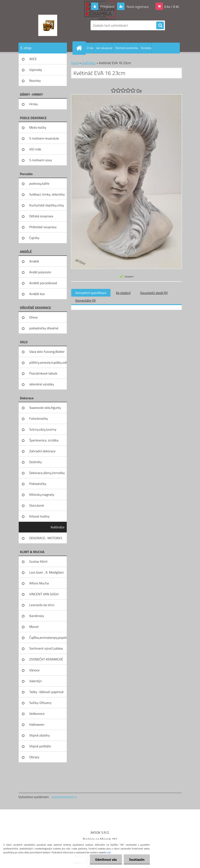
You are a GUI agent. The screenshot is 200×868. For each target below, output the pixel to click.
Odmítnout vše (106, 859)
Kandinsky (37, 616)
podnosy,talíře (39, 183)
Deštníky (36, 462)
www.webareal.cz (64, 797)
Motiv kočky (38, 127)
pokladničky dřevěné (44, 328)
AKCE (33, 59)
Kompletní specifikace (91, 293)
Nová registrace (137, 7)
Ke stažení (123, 293)
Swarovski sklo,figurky (45, 408)
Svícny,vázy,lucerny (43, 429)
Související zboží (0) (154, 293)
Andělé (34, 261)
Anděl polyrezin (40, 272)
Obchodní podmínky (127, 48)
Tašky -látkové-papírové (47, 692)
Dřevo (34, 317)
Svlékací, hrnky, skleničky (47, 194)
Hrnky (34, 104)
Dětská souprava (41, 216)
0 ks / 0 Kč (172, 7)
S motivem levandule (44, 138)
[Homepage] (80, 48)
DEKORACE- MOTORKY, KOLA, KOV (46, 539)
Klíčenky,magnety (42, 495)
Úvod (75, 63)
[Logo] (48, 25)
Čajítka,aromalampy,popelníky (48, 637)
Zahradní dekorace (43, 451)
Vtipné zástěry (40, 735)
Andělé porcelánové (43, 283)
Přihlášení (107, 7)
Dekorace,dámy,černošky (47, 473)
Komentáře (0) (86, 300)
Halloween (37, 724)
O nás (90, 48)
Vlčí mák (35, 149)
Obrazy (34, 757)
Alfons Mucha (39, 583)
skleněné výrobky (42, 384)
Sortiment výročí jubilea (46, 648)
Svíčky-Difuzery (40, 703)
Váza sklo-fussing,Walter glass (47, 353)
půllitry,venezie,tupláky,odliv (48, 362)
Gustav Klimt (38, 561)
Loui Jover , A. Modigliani (47, 572)
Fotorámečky (39, 418)
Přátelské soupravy (43, 227)
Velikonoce (37, 714)
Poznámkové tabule (43, 373)
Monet (34, 627)
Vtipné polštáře (40, 746)
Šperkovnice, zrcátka (44, 440)
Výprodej (36, 70)
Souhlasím (137, 859)
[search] (160, 26)
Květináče (58, 527)
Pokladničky (38, 484)
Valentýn (36, 681)
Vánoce (35, 670)
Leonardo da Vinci (42, 605)
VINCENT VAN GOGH (44, 594)
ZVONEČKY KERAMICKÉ (46, 659)
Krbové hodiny (40, 516)
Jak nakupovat (104, 48)
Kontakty (146, 48)
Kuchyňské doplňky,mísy (47, 205)
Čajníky (34, 238)
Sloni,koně (37, 505)
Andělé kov (37, 294)
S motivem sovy (41, 160)
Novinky (35, 81)
